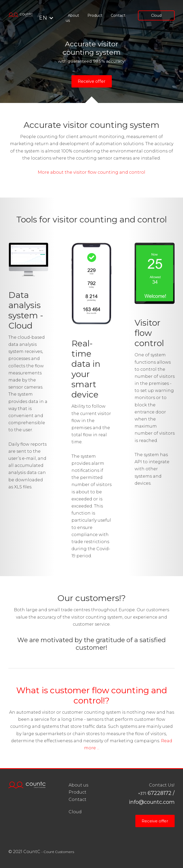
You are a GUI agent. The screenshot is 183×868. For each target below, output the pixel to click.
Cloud (156, 15)
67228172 (155, 793)
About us (72, 18)
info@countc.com (152, 802)
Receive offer (92, 81)
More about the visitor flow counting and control (91, 172)
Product (95, 15)
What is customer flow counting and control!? (92, 695)
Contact (118, 15)
